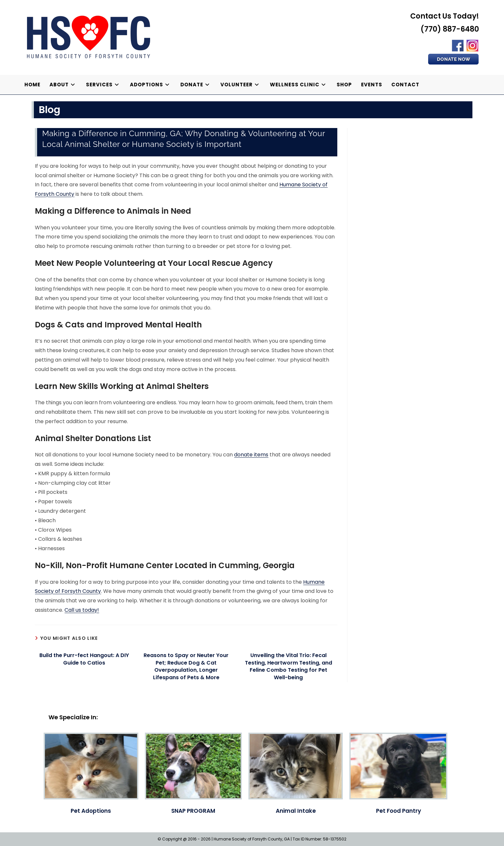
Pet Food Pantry (399, 811)
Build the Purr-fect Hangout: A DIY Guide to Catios (84, 659)
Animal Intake (296, 811)
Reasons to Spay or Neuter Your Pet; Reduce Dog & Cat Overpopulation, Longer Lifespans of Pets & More (186, 666)
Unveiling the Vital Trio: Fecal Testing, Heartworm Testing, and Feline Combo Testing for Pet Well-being (288, 666)
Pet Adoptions (91, 811)
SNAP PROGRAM (193, 811)
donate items (251, 455)
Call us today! (82, 610)
